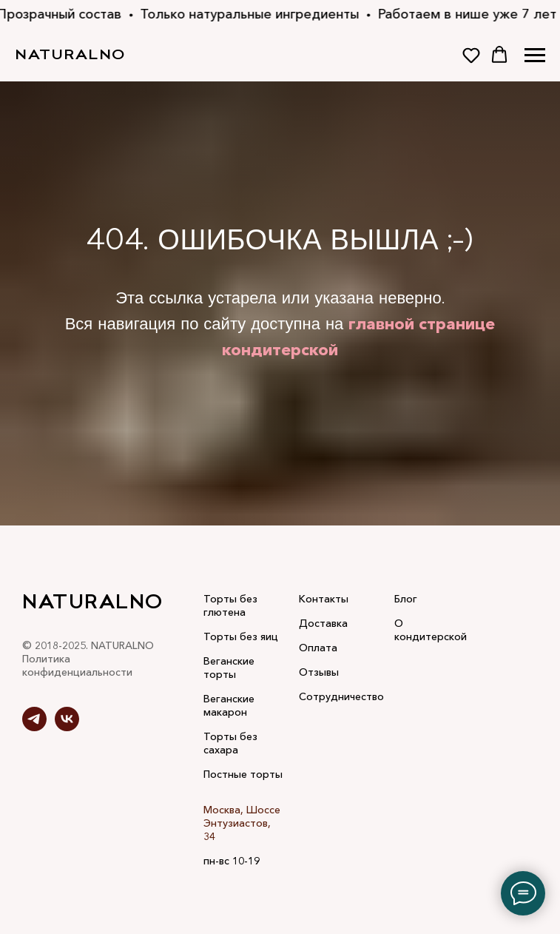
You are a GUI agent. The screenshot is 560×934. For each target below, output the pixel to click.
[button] (471, 55)
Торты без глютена (230, 605)
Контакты (324, 599)
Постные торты (243, 774)
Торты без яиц (241, 636)
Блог (406, 599)
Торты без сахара (230, 743)
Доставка (323, 623)
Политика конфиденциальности (77, 665)
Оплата (318, 648)
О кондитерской (431, 630)
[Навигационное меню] (535, 56)
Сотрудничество (341, 696)
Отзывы (319, 672)
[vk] (67, 727)
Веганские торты (229, 668)
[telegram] (34, 727)
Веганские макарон (229, 705)
